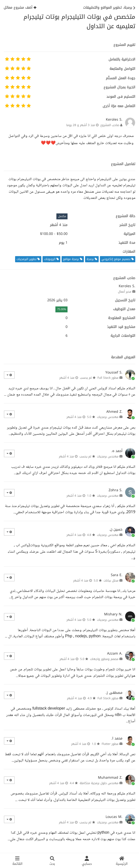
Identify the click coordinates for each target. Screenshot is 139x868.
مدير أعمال (125, 292)
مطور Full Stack (108, 378)
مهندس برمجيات (108, 417)
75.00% (62, 309)
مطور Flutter (110, 744)
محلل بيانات (111, 581)
